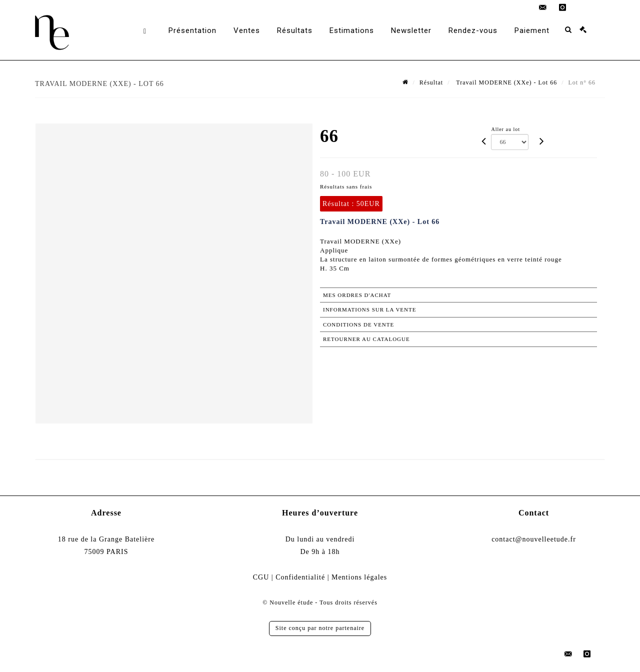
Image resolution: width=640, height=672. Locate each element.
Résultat (431, 82)
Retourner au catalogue (366, 339)
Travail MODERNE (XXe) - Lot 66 (506, 82)
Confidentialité (300, 577)
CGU (261, 577)
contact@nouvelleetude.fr (534, 539)
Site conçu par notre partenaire (320, 628)
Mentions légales (359, 577)
